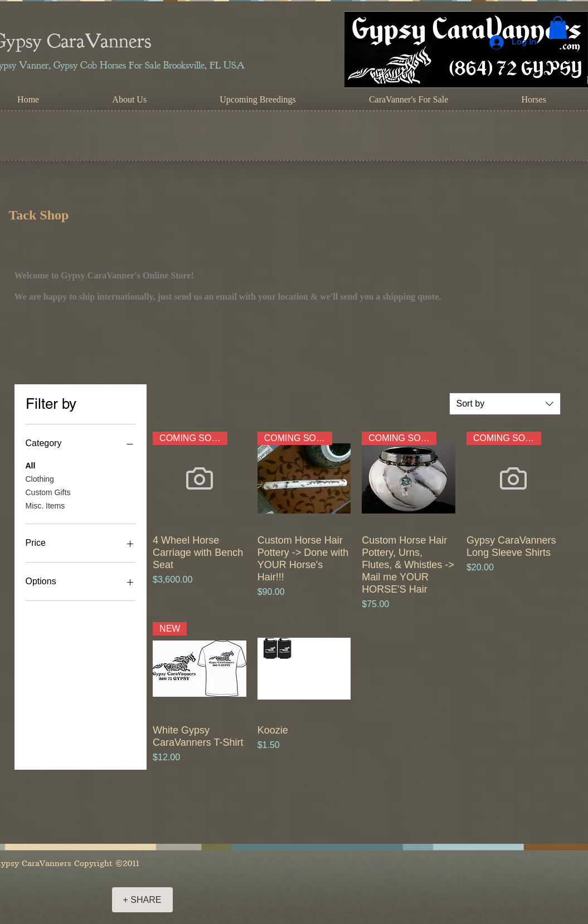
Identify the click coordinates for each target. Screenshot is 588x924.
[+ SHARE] (142, 900)
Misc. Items (45, 505)
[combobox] (505, 404)
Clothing (40, 478)
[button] (558, 28)
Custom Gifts (48, 492)
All (31, 465)
